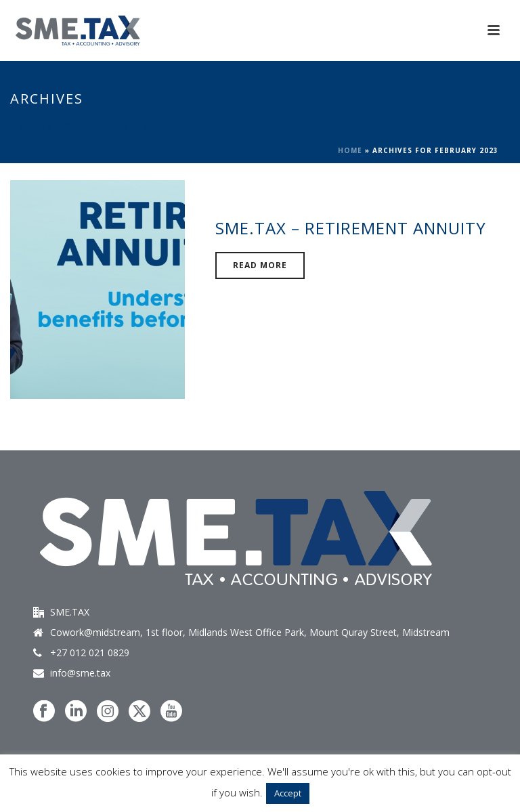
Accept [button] (288, 793)
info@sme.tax (80, 673)
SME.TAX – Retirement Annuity (351, 228)
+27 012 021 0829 (90, 653)
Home (350, 150)
